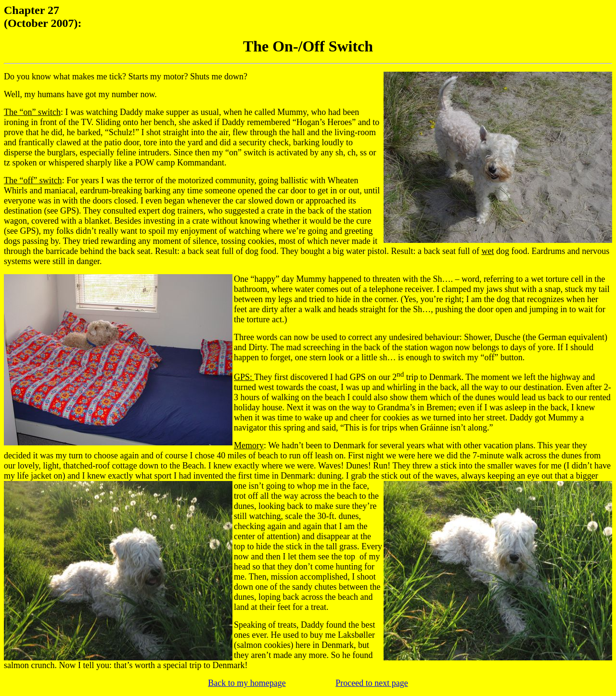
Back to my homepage (247, 683)
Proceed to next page (372, 683)
